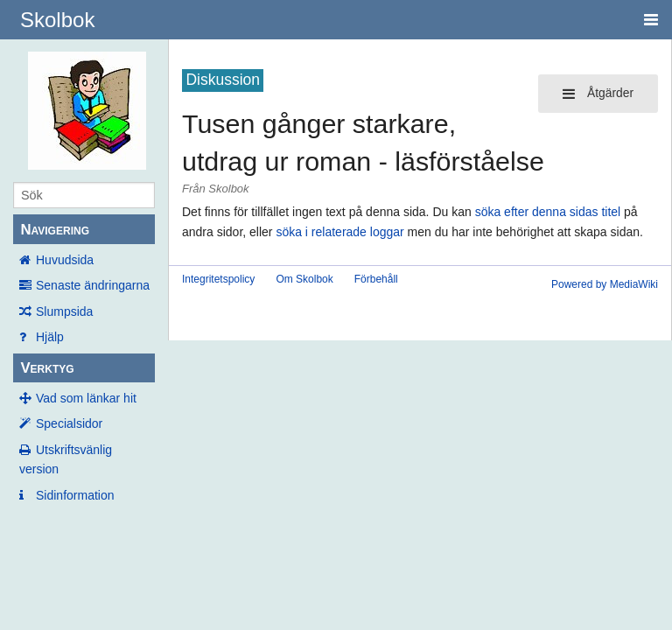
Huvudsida (65, 260)
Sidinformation (75, 495)
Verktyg (47, 368)
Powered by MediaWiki (605, 284)
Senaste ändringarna (93, 285)
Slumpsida (64, 311)
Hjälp (50, 337)
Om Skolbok (304, 279)
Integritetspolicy (218, 279)
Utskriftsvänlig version (66, 459)
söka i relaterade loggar (339, 232)
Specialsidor (69, 423)
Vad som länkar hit (86, 398)
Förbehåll (376, 279)
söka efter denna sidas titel (548, 212)
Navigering (55, 230)
